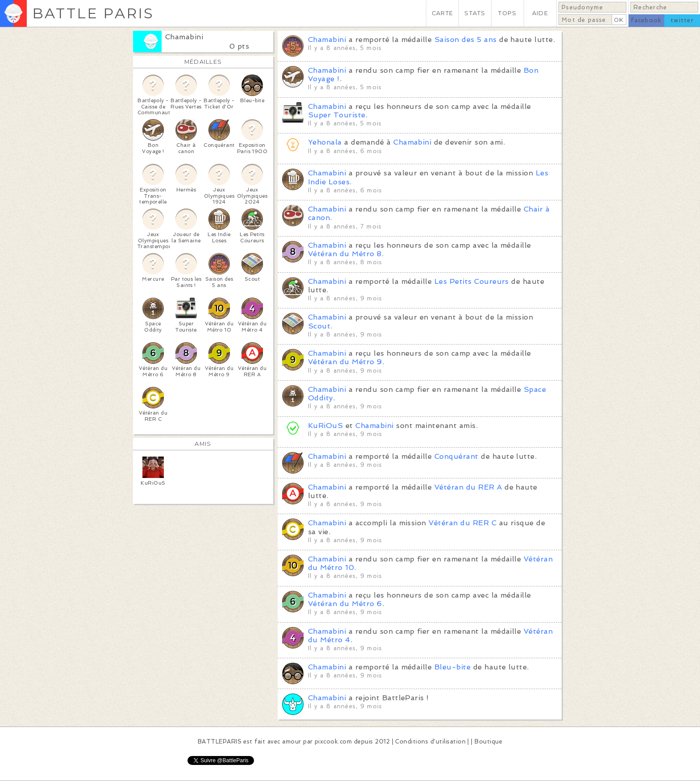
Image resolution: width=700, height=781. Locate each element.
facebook (646, 20)
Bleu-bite (452, 667)
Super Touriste (337, 115)
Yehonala (325, 142)
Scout (319, 326)
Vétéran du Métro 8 (345, 254)
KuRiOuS (325, 426)
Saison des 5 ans (466, 39)
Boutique (488, 742)
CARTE (442, 13)
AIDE (540, 13)
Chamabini (184, 37)
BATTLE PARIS (93, 13)
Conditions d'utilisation (430, 742)
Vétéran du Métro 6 (345, 604)
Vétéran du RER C (462, 523)
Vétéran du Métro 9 (345, 362)
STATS (475, 13)
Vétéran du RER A (468, 487)
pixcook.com (333, 742)
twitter (682, 20)
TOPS (507, 13)
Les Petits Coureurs (472, 281)
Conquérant (456, 456)
